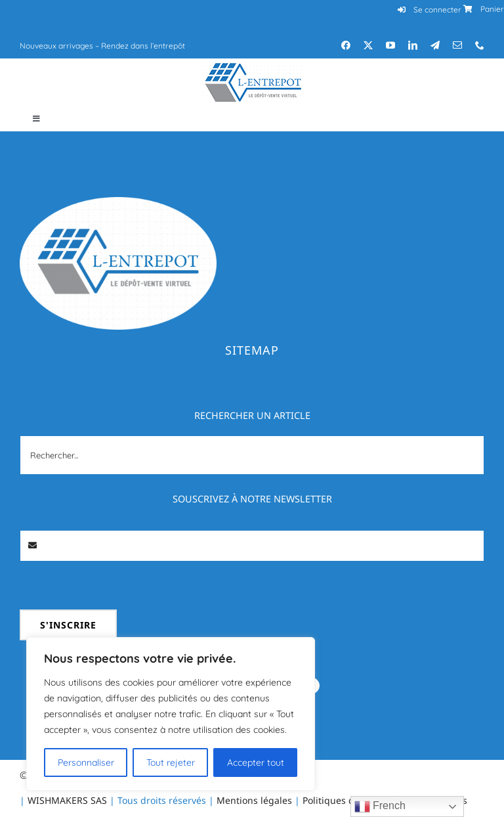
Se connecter (437, 10)
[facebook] (346, 45)
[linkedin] (413, 45)
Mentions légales (254, 800)
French (380, 806)
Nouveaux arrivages (56, 46)
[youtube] (390, 45)
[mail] (457, 45)
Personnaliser (86, 762)
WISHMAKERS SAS (67, 800)
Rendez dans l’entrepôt (143, 46)
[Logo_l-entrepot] (118, 202)
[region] (171, 714)
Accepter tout (256, 762)
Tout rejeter (171, 762)
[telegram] (435, 45)
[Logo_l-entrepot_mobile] (252, 68)
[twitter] (368, 45)
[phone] (480, 45)
